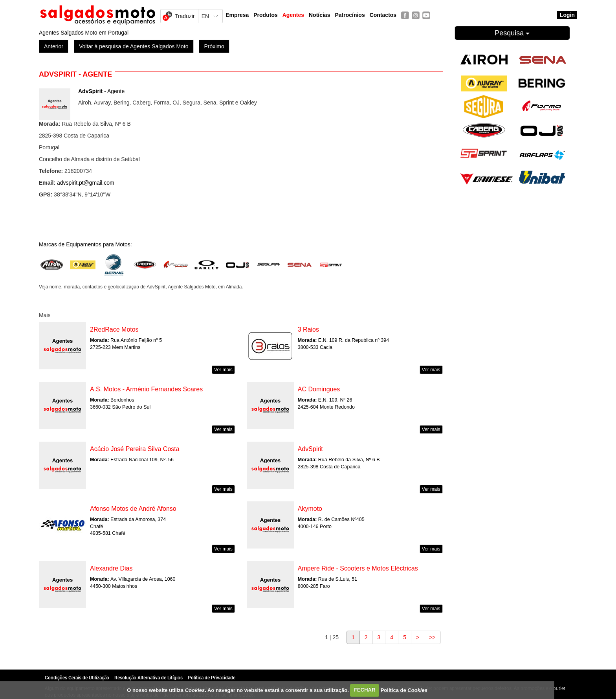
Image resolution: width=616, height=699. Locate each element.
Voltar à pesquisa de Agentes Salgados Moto (134, 46)
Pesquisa (512, 33)
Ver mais (223, 370)
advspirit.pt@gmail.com (86, 183)
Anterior (54, 46)
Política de (404, 690)
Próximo (214, 46)
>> (432, 637)
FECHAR (365, 690)
